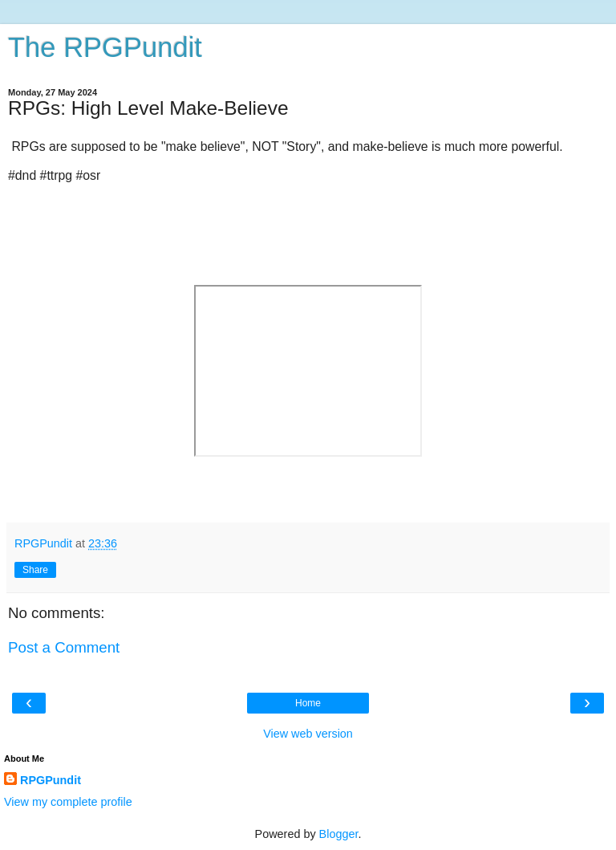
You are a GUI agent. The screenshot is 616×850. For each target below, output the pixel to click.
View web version (308, 734)
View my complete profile (68, 802)
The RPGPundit (105, 47)
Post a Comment (64, 647)
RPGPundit (51, 780)
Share (35, 570)
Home (308, 703)
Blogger (339, 834)
